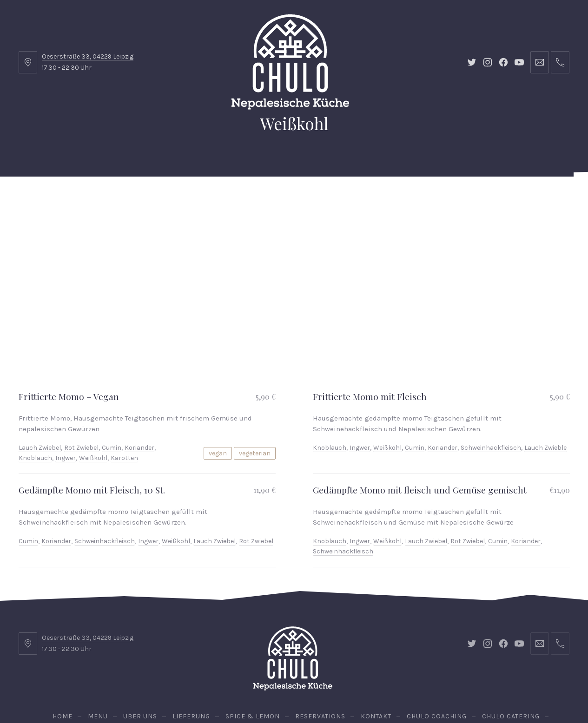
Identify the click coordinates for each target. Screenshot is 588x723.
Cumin (112, 374)
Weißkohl (93, 384)
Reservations (535, 200)
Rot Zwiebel (81, 374)
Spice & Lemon (246, 200)
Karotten (124, 384)
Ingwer (66, 384)
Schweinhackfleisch (491, 374)
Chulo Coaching (373, 200)
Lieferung (181, 200)
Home (39, 200)
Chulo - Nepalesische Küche (292, 690)
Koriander (139, 374)
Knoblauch (35, 384)
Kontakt (308, 200)
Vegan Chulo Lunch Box (294, 246)
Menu (79, 200)
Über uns (125, 200)
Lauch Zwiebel (40, 374)
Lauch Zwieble (545, 374)
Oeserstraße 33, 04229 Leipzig (88, 56)
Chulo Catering (451, 200)
